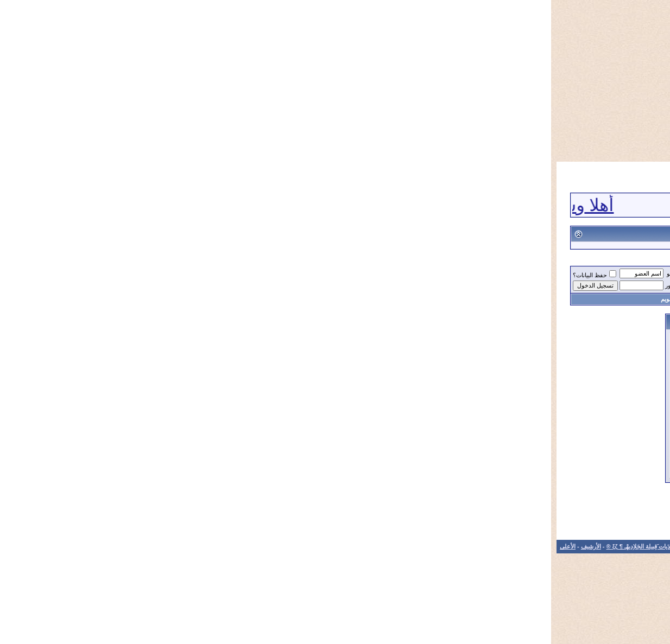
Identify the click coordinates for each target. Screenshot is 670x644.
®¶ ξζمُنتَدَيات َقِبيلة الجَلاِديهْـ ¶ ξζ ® (594, 275)
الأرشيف (40, 546)
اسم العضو (129, 273)
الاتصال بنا (177, 546)
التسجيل (538, 299)
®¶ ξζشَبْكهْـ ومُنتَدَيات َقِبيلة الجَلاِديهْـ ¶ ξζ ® (107, 546)
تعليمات (321, 299)
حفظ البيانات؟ (43, 275)
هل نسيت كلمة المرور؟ (251, 436)
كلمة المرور (128, 285)
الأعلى (17, 546)
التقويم (118, 299)
